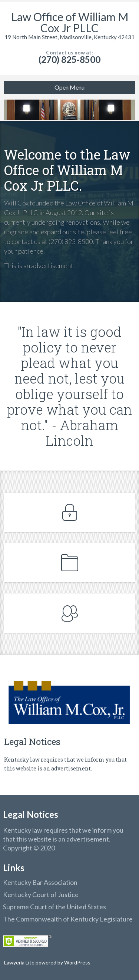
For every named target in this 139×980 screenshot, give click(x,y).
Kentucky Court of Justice (41, 894)
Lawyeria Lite (20, 962)
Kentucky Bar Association (40, 882)
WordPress (77, 962)
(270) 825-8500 (69, 59)
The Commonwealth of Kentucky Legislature (68, 919)
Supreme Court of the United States (54, 907)
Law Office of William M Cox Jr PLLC (70, 22)
